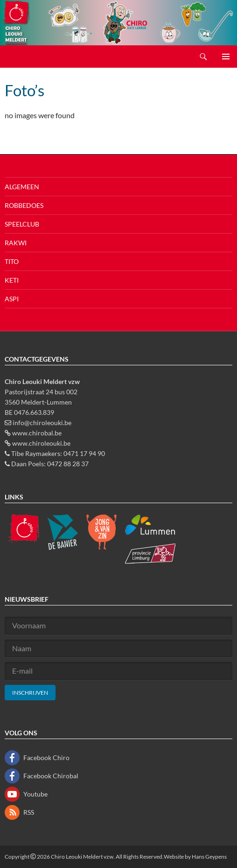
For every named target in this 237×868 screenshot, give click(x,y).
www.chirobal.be (37, 433)
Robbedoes (24, 205)
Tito (12, 261)
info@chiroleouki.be (42, 423)
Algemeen (22, 187)
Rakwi (16, 243)
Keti (12, 280)
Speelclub (22, 224)
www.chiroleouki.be (41, 443)
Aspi (12, 299)
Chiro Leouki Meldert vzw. (83, 857)
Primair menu (226, 57)
